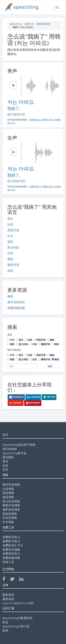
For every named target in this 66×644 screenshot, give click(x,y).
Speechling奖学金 (14, 453)
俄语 (10, 259)
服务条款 (8, 599)
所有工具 (8, 562)
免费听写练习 (11, 537)
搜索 (50, 366)
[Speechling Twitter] (14, 580)
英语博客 (8, 493)
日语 (10, 253)
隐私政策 (8, 595)
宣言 (5, 461)
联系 (5, 630)
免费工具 (29, 24)
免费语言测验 (11, 550)
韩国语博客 (10, 514)
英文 (10, 219)
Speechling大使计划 (16, 626)
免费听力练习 (11, 541)
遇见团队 (8, 457)
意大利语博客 (11, 501)
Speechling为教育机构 (17, 618)
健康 (10, 296)
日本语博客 (10, 518)
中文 (10, 236)
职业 (5, 622)
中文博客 (8, 522)
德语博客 (8, 497)
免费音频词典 (43, 24)
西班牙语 (13, 230)
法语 (10, 224)
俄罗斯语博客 (11, 510)
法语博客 (8, 489)
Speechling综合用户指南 (19, 445)
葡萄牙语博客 (11, 505)
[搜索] (22, 366)
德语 (10, 242)
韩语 (10, 271)
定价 (5, 466)
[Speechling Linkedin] (23, 580)
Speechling (16, 24)
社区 (5, 470)
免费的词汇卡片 (13, 545)
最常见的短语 (16, 302)
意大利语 (13, 248)
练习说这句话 (16, 114)
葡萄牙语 (13, 265)
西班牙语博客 (11, 485)
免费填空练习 (11, 554)
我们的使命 (10, 449)
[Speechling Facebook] (6, 580)
